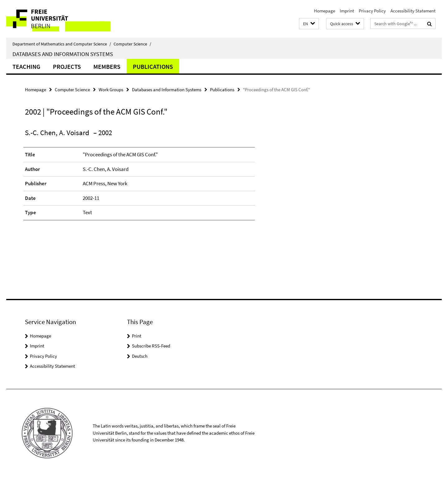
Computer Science (132, 44)
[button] (309, 24)
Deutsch (140, 356)
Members (107, 66)
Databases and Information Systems (63, 54)
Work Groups (111, 90)
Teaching (26, 66)
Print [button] (137, 336)
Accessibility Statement (413, 11)
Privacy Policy (372, 11)
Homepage (324, 11)
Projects (67, 66)
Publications (153, 66)
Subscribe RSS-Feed (151, 346)
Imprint (347, 11)
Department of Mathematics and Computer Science (62, 44)
